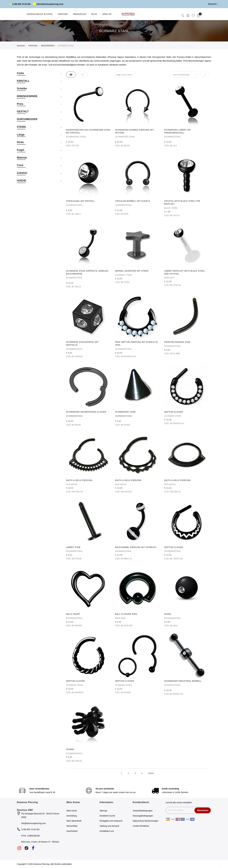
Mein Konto (72, 811)
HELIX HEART (73, 614)
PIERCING (33, 46)
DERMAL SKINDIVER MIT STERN (132, 271)
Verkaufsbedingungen (143, 811)
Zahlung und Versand (109, 826)
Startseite (21, 46)
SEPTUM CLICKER (174, 412)
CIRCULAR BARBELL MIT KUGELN (133, 201)
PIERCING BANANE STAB (177, 342)
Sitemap (103, 811)
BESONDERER (48, 46)
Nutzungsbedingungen (143, 816)
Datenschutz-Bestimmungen (146, 821)
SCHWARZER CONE (125, 412)
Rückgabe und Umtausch (111, 821)
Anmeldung (72, 816)
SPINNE (70, 749)
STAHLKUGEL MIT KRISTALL (80, 201)
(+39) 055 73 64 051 (20, 4)
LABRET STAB (73, 547)
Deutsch (213, 4)
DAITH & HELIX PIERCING (79, 480)
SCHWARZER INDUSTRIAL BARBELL (183, 681)
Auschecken (72, 831)
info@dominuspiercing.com (48, 4)
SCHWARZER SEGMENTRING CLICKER (86, 412)
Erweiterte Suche (107, 816)
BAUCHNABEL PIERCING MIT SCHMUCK (136, 547)
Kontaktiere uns (107, 831)
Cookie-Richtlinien (141, 826)
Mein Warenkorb (74, 821)
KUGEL (168, 614)
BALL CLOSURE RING (126, 614)
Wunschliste (72, 826)
